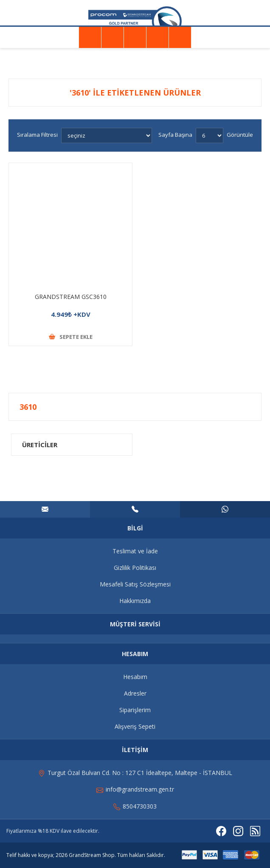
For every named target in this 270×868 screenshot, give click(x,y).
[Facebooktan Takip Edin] (221, 831)
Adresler (135, 693)
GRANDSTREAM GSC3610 (71, 297)
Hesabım (135, 677)
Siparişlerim (135, 710)
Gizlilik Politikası (135, 568)
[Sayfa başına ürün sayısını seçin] (210, 135)
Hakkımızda (135, 601)
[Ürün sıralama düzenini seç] (107, 135)
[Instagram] (238, 831)
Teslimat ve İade (135, 551)
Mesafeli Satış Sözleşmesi (135, 584)
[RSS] (255, 831)
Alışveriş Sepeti (135, 726)
